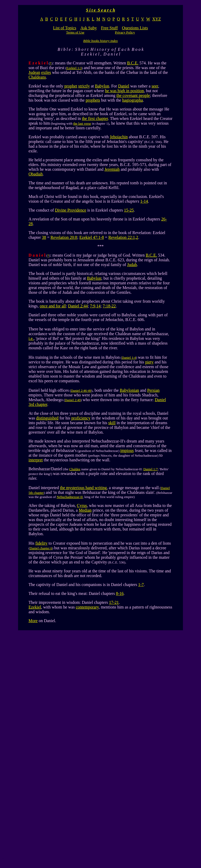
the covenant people (133, 95)
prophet (71, 86)
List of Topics (65, 28)
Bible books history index (100, 41)
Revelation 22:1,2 (123, 237)
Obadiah (36, 174)
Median (85, 510)
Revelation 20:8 (64, 237)
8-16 (120, 593)
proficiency (81, 418)
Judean (34, 72)
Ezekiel (35, 607)
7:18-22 (109, 306)
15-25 (129, 210)
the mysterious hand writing (83, 488)
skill (112, 423)
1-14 (144, 201)
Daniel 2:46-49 (81, 391)
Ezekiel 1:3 (74, 68)
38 (44, 237)
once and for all (53, 306)
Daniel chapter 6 (41, 548)
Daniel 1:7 (151, 469)
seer (155, 86)
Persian (153, 390)
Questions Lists (135, 28)
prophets (93, 100)
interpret (36, 460)
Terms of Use (75, 32)
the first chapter (95, 118)
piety (149, 362)
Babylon (102, 86)
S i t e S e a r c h (100, 10)
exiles (46, 72)
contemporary (87, 607)
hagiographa (133, 100)
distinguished (47, 418)
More (33, 621)
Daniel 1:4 (129, 358)
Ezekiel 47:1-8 (92, 237)
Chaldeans (37, 77)
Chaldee (75, 469)
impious (127, 450)
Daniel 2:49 (73, 400)
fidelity (41, 543)
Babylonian (130, 390)
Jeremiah (112, 169)
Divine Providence (71, 210)
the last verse (82, 123)
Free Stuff (109, 28)
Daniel (124, 86)
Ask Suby (89, 28)
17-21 (114, 602)
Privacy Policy (125, 32)
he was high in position (124, 91)
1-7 (141, 585)
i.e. (31, 338)
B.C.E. (133, 63)
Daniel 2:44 (78, 306)
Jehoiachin (119, 137)
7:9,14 (95, 306)
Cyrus (82, 505)
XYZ (157, 19)
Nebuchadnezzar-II (70, 497)
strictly (84, 86)
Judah (132, 265)
